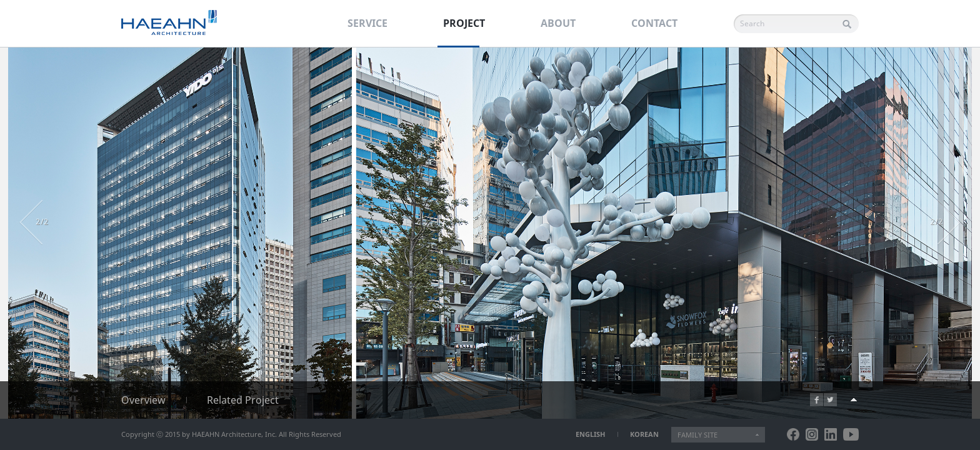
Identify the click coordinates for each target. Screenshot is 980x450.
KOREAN (644, 434)
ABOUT (558, 23)
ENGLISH (590, 434)
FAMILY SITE (697, 435)
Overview (143, 400)
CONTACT (654, 23)
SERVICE (367, 23)
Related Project (243, 400)
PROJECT (464, 23)
